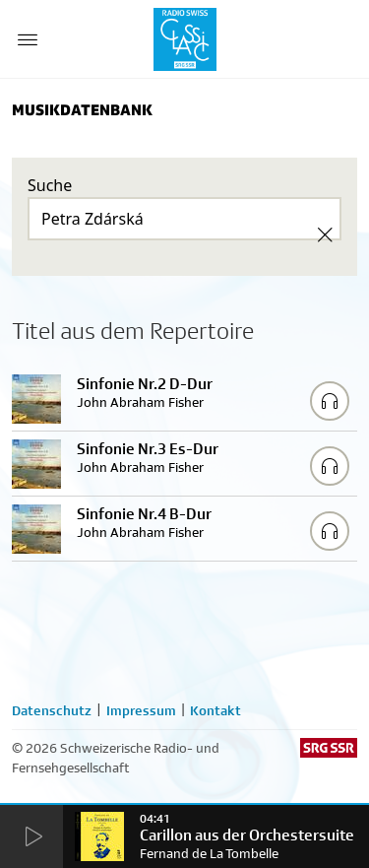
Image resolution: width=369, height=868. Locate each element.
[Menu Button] (28, 39)
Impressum (141, 710)
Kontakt (215, 710)
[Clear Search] (325, 234)
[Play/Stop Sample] (330, 401)
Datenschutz (52, 710)
